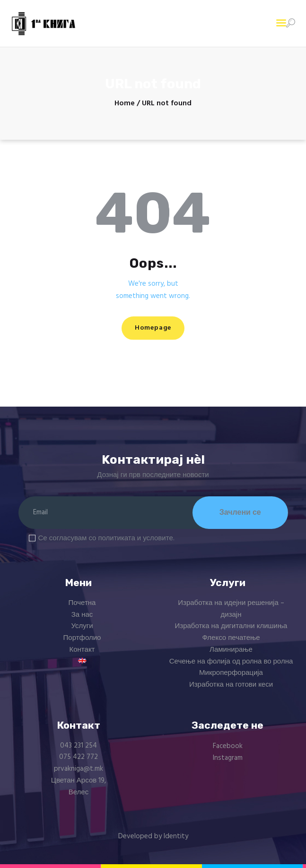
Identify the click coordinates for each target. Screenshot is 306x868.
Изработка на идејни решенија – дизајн (231, 609)
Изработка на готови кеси (231, 685)
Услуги (82, 626)
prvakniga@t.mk (79, 769)
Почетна (82, 603)
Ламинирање (231, 650)
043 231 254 (79, 746)
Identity (176, 836)
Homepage (153, 328)
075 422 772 (79, 757)
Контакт (82, 650)
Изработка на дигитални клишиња (231, 626)
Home (125, 104)
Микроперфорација (231, 673)
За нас (82, 615)
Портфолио (82, 638)
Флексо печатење (231, 638)
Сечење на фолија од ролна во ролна (231, 662)
